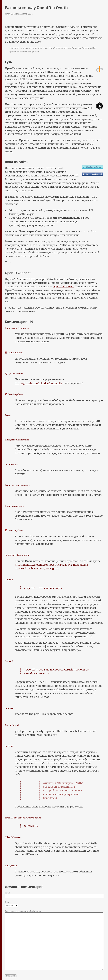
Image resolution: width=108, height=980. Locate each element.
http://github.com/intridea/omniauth (38, 383)
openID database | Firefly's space (23, 818)
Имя (7, 893)
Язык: (8, 902)
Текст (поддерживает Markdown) (23, 911)
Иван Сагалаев (13, 14)
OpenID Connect (63, 286)
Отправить (11, 976)
